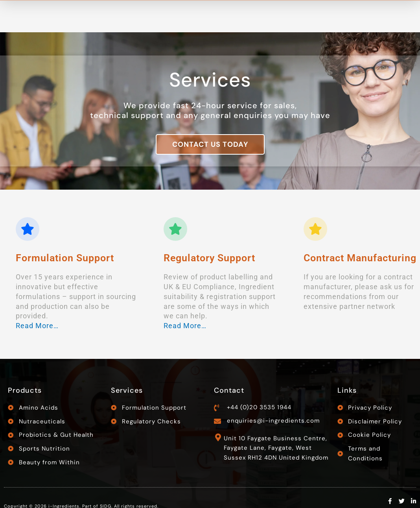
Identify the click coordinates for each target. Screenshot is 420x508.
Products (25, 390)
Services (127, 390)
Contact (229, 390)
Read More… (37, 326)
